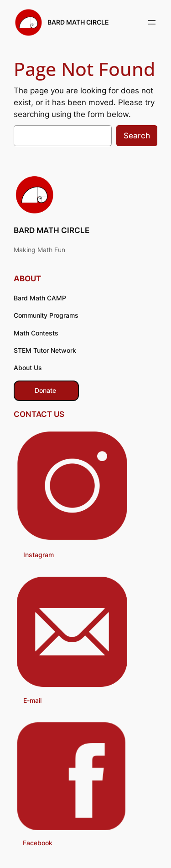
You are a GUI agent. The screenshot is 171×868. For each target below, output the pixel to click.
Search (137, 136)
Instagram (39, 555)
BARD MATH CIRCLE (78, 22)
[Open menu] (152, 22)
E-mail (32, 700)
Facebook (38, 843)
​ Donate (46, 390)
